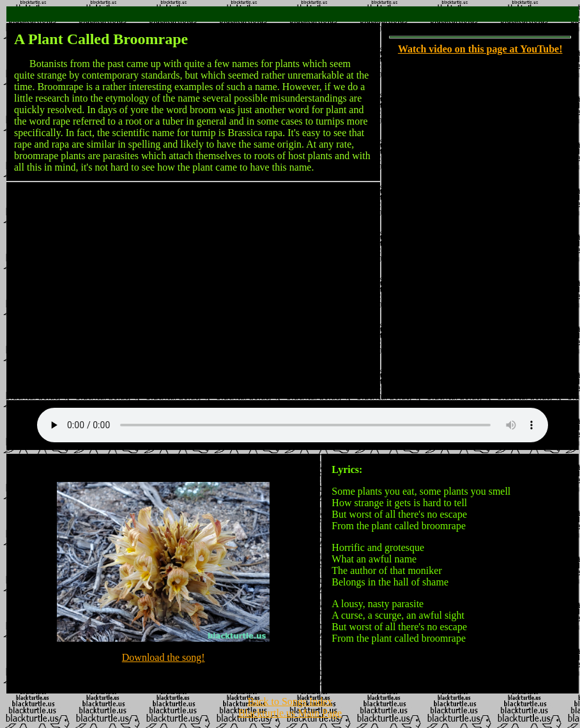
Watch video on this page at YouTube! (480, 49)
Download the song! (164, 659)
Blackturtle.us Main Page (290, 717)
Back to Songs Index (290, 705)
